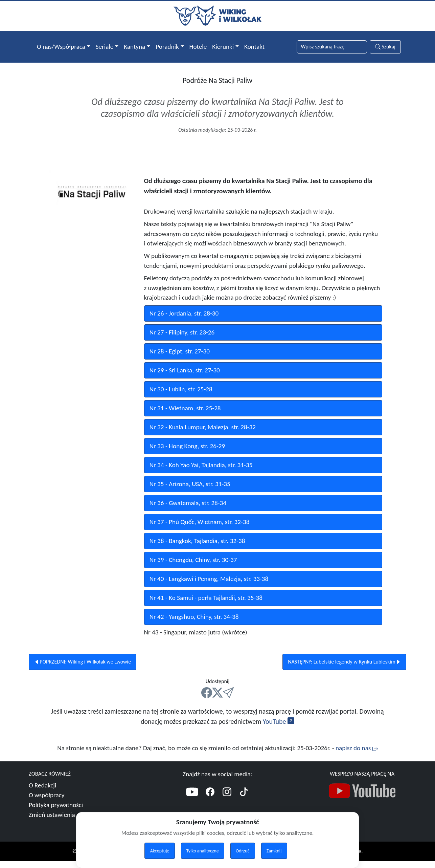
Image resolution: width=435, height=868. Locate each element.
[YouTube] (192, 800)
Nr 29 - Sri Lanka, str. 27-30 (185, 377)
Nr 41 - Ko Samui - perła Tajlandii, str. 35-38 (206, 605)
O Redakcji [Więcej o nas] (42, 793)
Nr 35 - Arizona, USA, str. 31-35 (190, 491)
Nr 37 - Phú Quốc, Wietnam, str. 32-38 (200, 529)
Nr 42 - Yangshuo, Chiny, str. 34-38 (194, 624)
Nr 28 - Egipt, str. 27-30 (180, 358)
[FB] (207, 700)
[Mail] (228, 700)
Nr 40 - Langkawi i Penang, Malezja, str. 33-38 (209, 586)
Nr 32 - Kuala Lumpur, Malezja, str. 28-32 (203, 434)
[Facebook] (210, 800)
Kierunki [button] (223, 47)
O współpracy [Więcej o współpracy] (47, 802)
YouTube (279, 729)
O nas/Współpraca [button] (61, 47)
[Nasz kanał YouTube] (362, 800)
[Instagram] (227, 800)
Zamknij (274, 851)
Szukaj (385, 47)
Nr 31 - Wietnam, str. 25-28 (185, 415)
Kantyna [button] (134, 47)
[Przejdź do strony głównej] (217, 15)
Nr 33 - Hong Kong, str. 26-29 (187, 453)
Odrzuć (243, 851)
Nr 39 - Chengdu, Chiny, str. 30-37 (193, 567)
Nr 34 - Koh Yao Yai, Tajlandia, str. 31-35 (201, 472)
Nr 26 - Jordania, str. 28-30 (184, 320)
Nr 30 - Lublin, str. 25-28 (181, 396)
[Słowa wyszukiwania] (332, 47)
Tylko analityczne (203, 851)
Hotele (198, 47)
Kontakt (254, 47)
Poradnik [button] (167, 47)
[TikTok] (244, 800)
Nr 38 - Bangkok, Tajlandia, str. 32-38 (197, 548)
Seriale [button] (105, 47)
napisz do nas (357, 755)
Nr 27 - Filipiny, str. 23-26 (182, 339)
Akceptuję (160, 851)
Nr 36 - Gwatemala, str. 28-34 (188, 510)
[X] (217, 700)
